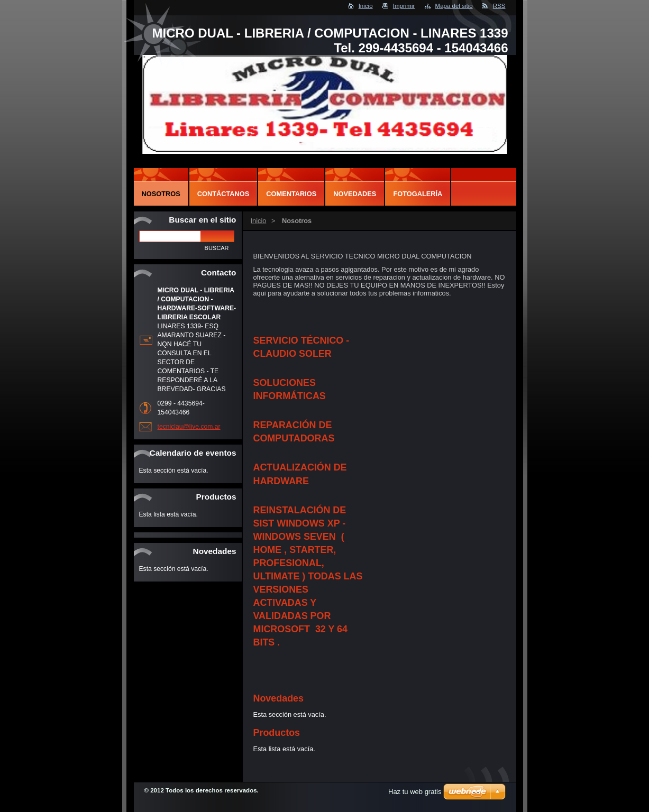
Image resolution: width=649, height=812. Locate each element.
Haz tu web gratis (415, 792)
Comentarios (291, 194)
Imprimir (404, 6)
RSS (499, 6)
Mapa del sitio (454, 6)
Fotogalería (418, 194)
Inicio (366, 6)
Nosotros (161, 194)
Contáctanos (223, 194)
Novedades (355, 194)
